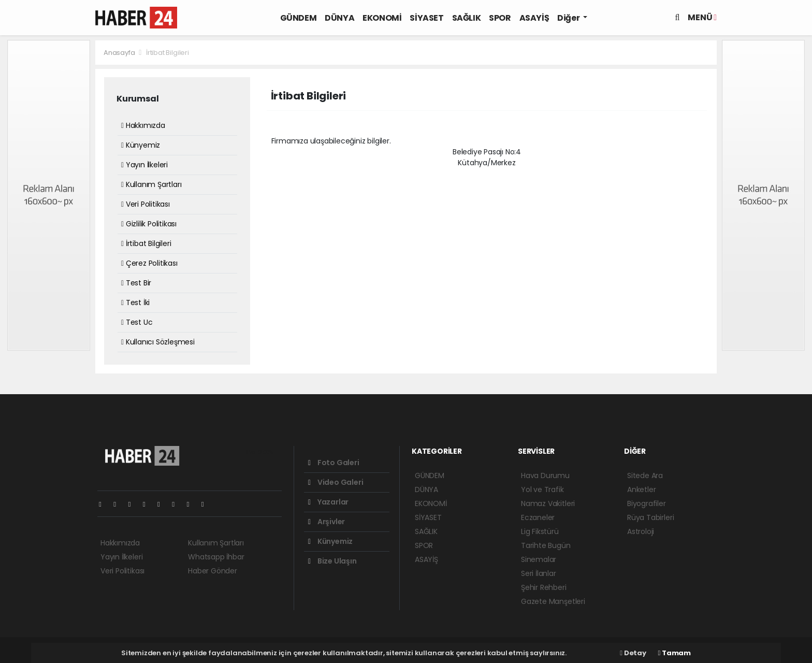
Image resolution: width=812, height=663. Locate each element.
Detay (633, 653)
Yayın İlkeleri (144, 165)
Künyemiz (141, 145)
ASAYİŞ (534, 18)
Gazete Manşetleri (553, 601)
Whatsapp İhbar (216, 557)
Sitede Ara (645, 475)
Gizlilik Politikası (149, 224)
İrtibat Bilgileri (168, 53)
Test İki (135, 302)
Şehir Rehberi (544, 587)
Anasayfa (120, 53)
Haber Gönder (213, 571)
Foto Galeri (334, 463)
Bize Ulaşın (332, 561)
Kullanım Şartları (151, 184)
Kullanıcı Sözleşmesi (158, 342)
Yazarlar (328, 502)
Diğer (569, 18)
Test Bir (136, 283)
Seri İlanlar (539, 573)
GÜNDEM (299, 18)
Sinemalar (539, 559)
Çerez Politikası (149, 263)
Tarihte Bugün (546, 545)
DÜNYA (339, 18)
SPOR (500, 18)
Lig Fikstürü (540, 531)
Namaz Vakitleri (548, 503)
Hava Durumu (545, 475)
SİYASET (426, 18)
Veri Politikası (146, 204)
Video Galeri (336, 482)
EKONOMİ (382, 18)
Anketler (641, 489)
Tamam (675, 653)
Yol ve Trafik (542, 489)
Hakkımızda (143, 125)
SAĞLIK (467, 18)
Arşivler (327, 522)
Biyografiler (647, 503)
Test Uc (137, 322)
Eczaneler (538, 517)
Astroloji (641, 531)
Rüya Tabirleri (650, 517)
